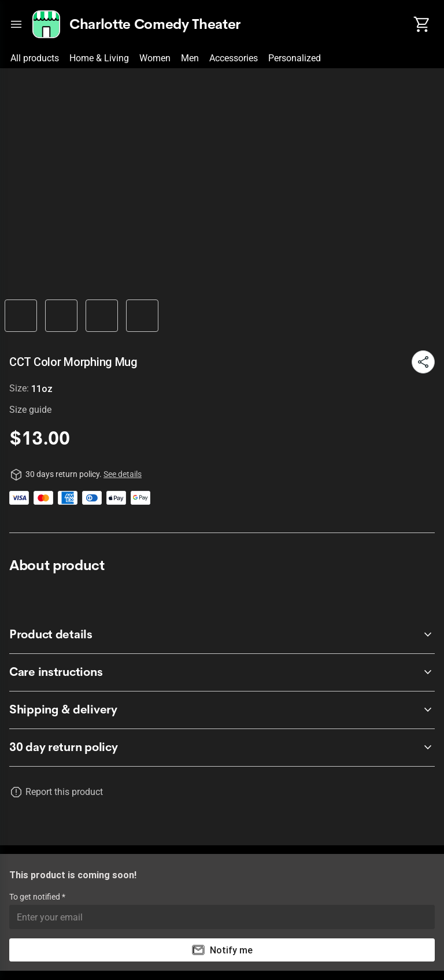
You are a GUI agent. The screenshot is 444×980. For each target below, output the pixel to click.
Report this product (64, 792)
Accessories (234, 58)
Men (190, 58)
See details (123, 474)
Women (155, 58)
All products (35, 58)
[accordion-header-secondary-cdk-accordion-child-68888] (222, 672)
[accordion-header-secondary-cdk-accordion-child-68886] (222, 748)
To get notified (36, 897)
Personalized (295, 58)
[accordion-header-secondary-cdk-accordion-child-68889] (222, 710)
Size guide (30, 410)
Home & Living (99, 58)
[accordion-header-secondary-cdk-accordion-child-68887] (222, 635)
